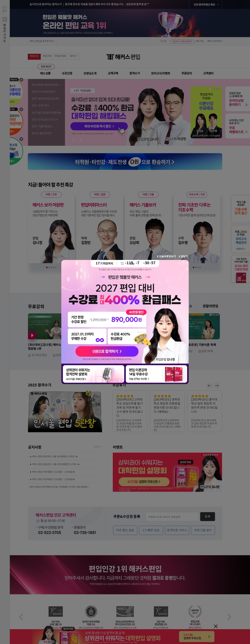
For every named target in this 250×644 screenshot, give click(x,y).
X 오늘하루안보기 (166, 256)
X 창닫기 (183, 256)
